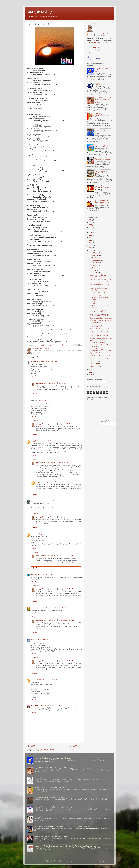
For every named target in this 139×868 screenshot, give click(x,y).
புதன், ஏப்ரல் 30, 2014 (53, 705)
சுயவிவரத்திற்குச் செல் (94, 48)
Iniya (33, 639)
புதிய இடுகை (32, 746)
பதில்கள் (36, 380)
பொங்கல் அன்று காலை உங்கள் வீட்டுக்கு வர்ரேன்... (103, 146)
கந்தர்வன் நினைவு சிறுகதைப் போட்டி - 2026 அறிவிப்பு (51, 788)
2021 (91, 232)
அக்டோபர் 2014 (96, 258)
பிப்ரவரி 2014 (95, 364)
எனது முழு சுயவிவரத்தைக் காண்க (97, 42)
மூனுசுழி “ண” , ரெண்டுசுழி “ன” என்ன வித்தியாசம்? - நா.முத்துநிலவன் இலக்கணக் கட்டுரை (104, 100)
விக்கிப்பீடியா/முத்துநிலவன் (95, 50)
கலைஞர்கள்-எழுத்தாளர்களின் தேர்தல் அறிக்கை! (99, 326)
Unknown (34, 534)
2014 (91, 250)
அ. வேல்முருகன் (37, 680)
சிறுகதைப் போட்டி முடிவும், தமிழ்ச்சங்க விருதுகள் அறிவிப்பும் (54, 807)
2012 (91, 372)
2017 (91, 243)
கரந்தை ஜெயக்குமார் (38, 362)
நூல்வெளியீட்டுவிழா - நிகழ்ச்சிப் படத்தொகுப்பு (102, 159)
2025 (91, 222)
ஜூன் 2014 (94, 268)
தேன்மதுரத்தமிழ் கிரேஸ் (39, 705)
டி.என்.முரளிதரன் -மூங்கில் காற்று (42, 608)
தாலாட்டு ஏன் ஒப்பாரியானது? (99, 358)
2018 (91, 240)
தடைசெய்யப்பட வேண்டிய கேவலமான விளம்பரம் (99, 276)
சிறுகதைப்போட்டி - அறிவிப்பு (99, 353)
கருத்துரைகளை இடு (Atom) (45, 750)
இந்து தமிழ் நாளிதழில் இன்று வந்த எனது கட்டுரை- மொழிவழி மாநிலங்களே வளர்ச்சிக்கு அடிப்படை (65, 846)
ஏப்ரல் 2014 (94, 273)
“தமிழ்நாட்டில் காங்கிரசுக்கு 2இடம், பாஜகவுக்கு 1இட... (101, 321)
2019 (91, 238)
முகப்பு (52, 746)
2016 (91, 245)
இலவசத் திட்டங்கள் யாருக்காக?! (100, 356)
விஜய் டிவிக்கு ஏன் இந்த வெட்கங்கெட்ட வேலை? (102, 187)
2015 (91, 248)
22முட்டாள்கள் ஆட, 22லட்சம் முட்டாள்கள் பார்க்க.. (102, 132)
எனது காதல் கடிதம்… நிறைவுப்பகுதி (101, 279)
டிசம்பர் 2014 (95, 252)
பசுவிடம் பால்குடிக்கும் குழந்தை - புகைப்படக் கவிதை (102, 173)
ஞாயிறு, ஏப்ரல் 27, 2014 (51, 482)
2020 (91, 235)
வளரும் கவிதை (40, 11)
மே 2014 (93, 270)
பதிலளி (34, 376)
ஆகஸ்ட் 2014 (95, 263)
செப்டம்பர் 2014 (96, 260)
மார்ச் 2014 (94, 361)
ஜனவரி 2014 (95, 366)
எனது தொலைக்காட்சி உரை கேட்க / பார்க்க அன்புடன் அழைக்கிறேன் (103, 202)
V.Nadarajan (35, 575)
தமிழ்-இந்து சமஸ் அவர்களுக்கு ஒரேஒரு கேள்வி (102, 115)
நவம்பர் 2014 (95, 255)
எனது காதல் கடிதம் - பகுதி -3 (99, 282)
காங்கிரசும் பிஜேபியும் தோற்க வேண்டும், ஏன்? (99, 311)
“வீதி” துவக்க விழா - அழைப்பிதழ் (100, 329)
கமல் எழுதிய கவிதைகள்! (42, 778)
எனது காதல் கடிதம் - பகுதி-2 (99, 293)
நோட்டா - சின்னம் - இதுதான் (99, 336)
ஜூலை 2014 (95, 265)
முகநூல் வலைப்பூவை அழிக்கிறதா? (102, 84)
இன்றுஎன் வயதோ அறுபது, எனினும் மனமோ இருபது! (51, 797)
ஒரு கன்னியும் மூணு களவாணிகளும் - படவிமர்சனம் (101, 350)
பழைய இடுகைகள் (75, 746)
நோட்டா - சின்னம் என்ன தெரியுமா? (101, 338)
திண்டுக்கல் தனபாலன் (38, 501)
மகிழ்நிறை (35, 441)
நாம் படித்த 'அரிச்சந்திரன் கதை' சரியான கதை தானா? (100, 285)
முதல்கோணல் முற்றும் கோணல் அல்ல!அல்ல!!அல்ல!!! (51, 836)
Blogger (97, 861)
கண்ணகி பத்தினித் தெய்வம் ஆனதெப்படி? (99, 289)
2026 (91, 220)
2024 (91, 225)
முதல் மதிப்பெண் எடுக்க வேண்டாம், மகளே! (48, 817)
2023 (91, 227)
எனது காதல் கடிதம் (96, 295)
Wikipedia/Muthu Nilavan (94, 52)
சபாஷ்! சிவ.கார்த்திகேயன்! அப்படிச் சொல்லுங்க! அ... (101, 345)
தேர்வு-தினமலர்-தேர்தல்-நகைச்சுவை (101, 318)
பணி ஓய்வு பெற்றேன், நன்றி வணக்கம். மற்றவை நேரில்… (103, 70)
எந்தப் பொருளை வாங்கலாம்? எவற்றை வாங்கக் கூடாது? (99, 315)
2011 (91, 375)
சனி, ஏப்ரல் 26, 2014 (51, 362)
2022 (91, 230)
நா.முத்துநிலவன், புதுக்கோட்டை (46, 383)
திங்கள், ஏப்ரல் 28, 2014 (50, 680)
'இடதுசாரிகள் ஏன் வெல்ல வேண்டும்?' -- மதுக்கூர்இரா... (100, 341)
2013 (91, 370)
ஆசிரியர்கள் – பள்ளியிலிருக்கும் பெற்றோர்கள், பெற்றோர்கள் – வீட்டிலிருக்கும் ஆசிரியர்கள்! (63, 827)
